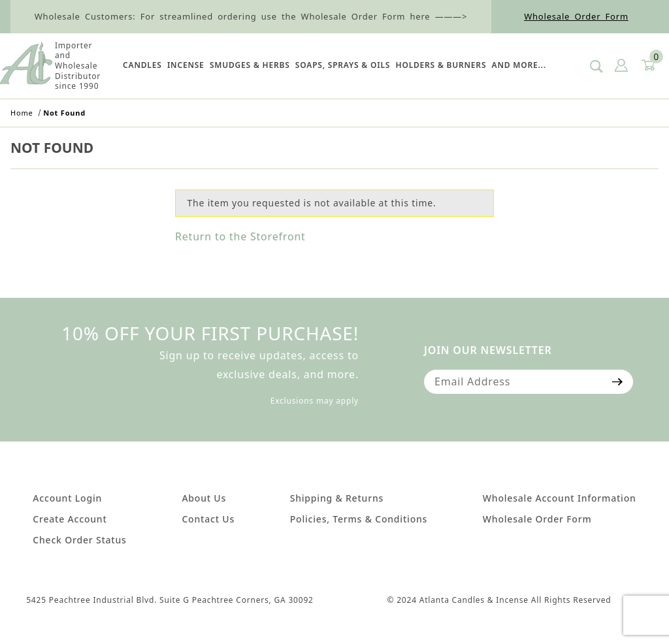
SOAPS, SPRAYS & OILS (343, 65)
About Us (204, 498)
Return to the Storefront (240, 236)
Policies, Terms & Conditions (359, 519)
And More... (519, 65)
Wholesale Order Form (576, 16)
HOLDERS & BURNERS (441, 65)
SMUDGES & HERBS (250, 65)
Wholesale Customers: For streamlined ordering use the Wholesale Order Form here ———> (251, 16)
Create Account (70, 519)
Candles (142, 65)
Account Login (67, 498)
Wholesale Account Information (560, 498)
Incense (186, 65)
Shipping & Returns (337, 498)
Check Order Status (79, 540)
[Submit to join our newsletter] (618, 381)
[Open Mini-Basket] (647, 66)
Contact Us (208, 519)
